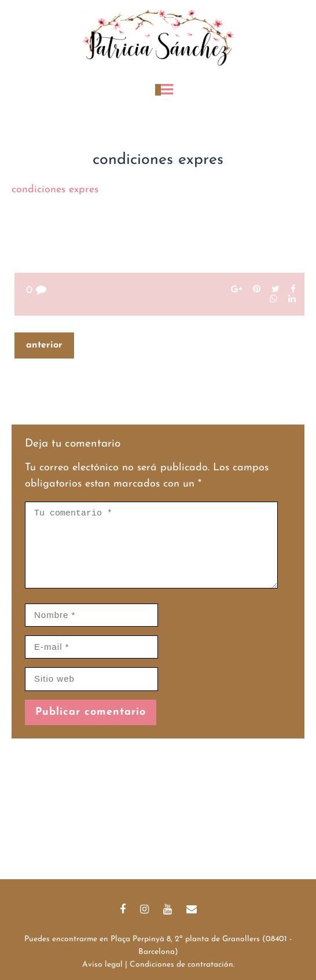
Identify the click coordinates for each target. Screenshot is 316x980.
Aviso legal (102, 965)
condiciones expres (55, 190)
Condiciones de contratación (181, 965)
